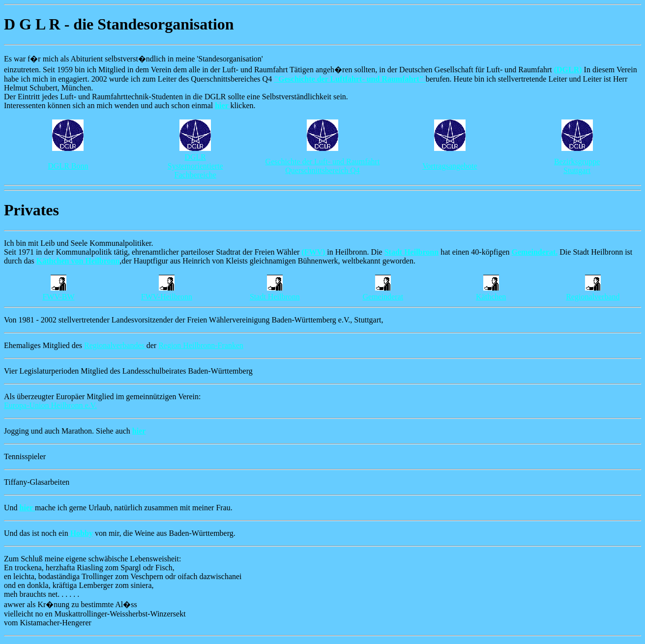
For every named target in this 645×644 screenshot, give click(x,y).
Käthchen (491, 297)
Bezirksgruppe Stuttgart (577, 166)
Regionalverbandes (115, 345)
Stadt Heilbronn (275, 297)
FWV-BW (58, 297)
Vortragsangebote (450, 166)
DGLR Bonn (68, 166)
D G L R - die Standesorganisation (119, 24)
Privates (31, 210)
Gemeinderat (383, 297)
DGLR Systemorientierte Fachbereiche (195, 166)
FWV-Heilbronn (167, 297)
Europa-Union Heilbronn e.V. (50, 405)
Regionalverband (593, 297)
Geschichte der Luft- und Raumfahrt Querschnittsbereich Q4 (323, 166)
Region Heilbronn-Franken (201, 345)
